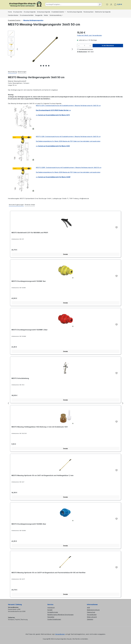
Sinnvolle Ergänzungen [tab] (16, 205)
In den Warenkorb (108, 46)
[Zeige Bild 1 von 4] (41, 66)
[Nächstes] (72, 49)
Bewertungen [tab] (22, 72)
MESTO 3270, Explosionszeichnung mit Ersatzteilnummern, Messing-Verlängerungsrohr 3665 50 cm (68, 106)
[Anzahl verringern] (79, 46)
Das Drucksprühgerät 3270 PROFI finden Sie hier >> (53, 110)
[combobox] (72, 4)
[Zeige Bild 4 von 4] (49, 66)
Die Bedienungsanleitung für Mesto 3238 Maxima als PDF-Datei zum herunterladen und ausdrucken (68, 141)
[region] (41, 49)
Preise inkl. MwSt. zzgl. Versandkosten (89, 35)
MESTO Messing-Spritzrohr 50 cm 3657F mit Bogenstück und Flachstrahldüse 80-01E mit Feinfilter (49, 573)
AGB (88, 608)
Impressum (51, 608)
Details (65, 254)
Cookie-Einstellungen (54, 619)
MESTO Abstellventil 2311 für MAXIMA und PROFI (30, 233)
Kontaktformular (53, 612)
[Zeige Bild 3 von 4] (46, 66)
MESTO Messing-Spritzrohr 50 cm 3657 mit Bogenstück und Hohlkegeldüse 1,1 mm (42, 475)
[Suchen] (100, 4)
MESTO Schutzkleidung (20, 378)
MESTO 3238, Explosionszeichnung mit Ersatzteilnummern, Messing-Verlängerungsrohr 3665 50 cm (68, 137)
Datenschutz (91, 612)
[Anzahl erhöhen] (90, 46)
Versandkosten (92, 615)
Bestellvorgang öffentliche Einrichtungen (60, 615)
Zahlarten (90, 619)
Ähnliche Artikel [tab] (30, 205)
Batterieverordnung (93, 610)
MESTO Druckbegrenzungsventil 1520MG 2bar (29, 524)
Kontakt (50, 610)
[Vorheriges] (17, 49)
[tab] (12, 72)
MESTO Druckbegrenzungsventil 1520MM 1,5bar (30, 330)
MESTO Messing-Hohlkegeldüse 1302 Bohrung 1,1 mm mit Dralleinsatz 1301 (40, 427)
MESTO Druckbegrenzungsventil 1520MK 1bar (29, 281)
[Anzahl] (85, 46)
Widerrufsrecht (92, 617)
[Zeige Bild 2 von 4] (43, 66)
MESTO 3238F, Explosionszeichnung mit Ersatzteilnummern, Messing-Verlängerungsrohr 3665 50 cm (69, 167)
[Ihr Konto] (111, 4)
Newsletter (51, 617)
